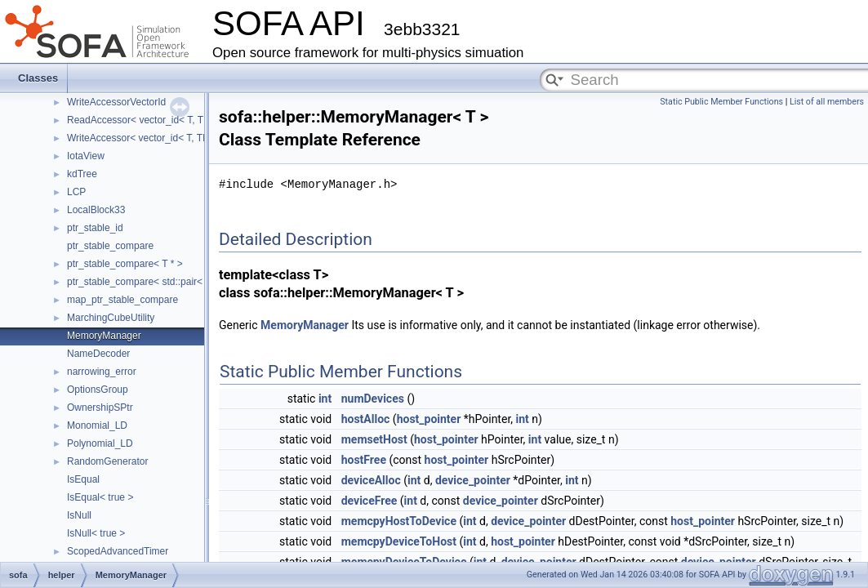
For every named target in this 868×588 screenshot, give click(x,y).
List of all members (827, 102)
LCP (76, 192)
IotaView (86, 156)
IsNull (79, 515)
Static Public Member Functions (721, 102)
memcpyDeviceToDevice (404, 562)
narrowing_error (102, 372)
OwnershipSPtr (100, 408)
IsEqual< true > (100, 497)
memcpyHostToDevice (399, 521)
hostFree (364, 460)
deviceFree (369, 501)
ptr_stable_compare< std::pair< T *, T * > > (160, 282)
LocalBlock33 (96, 210)
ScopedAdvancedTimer (118, 551)
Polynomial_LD (100, 443)
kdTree (82, 174)
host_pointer (429, 419)
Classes (38, 78)
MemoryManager (104, 336)
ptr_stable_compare (110, 246)
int (325, 399)
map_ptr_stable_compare (122, 300)
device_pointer (473, 480)
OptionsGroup (98, 390)
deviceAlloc (371, 480)
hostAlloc (366, 419)
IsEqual (83, 479)
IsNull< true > (96, 533)
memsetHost (374, 439)
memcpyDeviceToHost (399, 541)
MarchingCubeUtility (111, 318)
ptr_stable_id (95, 228)
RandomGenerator (107, 461)
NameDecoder (98, 354)
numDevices (373, 399)
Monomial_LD (97, 425)
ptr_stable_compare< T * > (125, 264)
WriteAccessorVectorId (116, 102)
